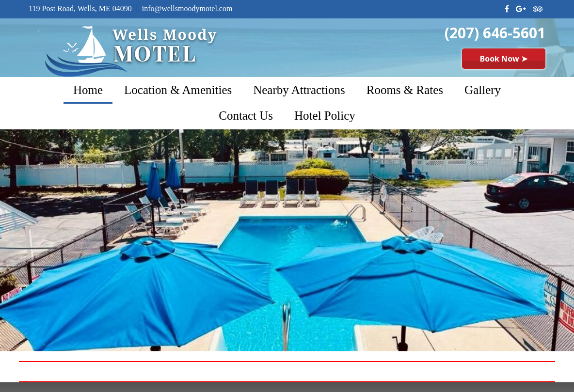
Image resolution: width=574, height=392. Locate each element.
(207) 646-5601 (495, 33)
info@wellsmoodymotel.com (187, 8)
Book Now (504, 59)
